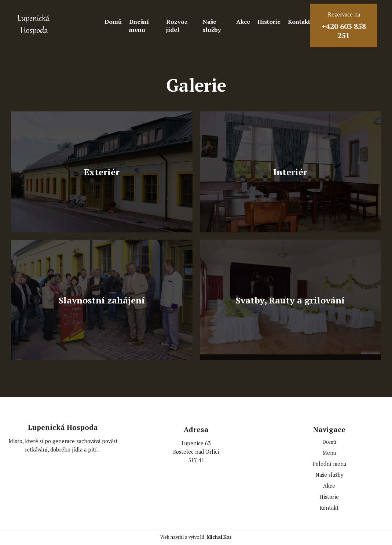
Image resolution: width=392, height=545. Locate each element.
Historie (269, 22)
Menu (329, 453)
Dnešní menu (139, 26)
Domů (113, 22)
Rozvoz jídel (177, 26)
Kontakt (299, 22)
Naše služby (212, 26)
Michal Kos (219, 537)
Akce (243, 22)
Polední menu (329, 464)
